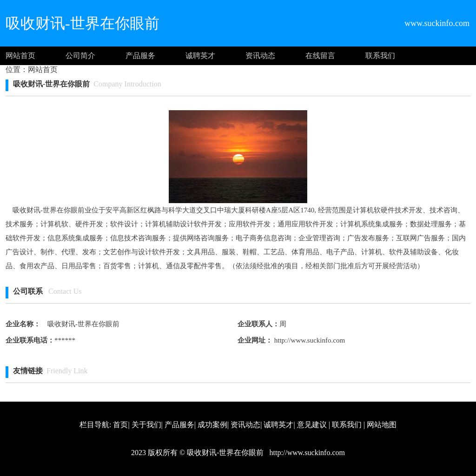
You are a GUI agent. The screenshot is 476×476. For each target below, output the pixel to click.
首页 (120, 425)
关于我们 (146, 425)
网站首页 (20, 56)
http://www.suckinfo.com (309, 340)
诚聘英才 (200, 56)
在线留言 (320, 56)
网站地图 (382, 425)
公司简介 (80, 56)
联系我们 (380, 56)
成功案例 (212, 425)
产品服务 (140, 56)
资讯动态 (260, 56)
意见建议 (312, 425)
